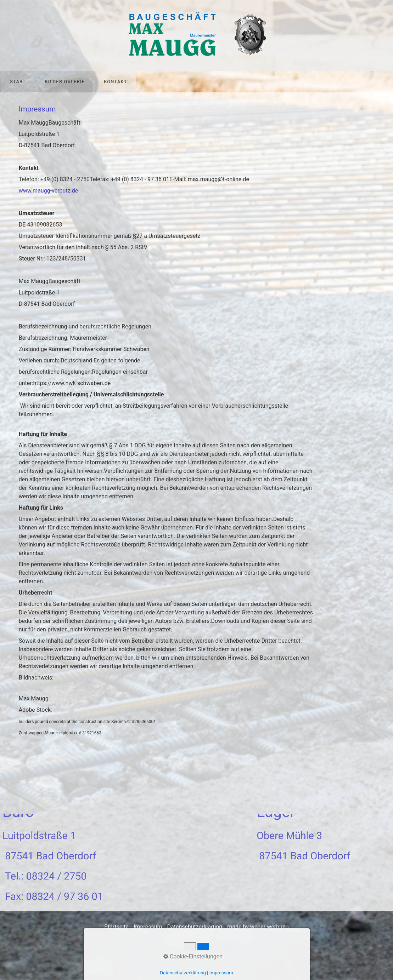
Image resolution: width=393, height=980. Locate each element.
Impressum (148, 927)
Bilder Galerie (65, 82)
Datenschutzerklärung (195, 927)
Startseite (116, 927)
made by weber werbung (258, 927)
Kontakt (116, 82)
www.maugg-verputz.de (49, 191)
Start (18, 82)
